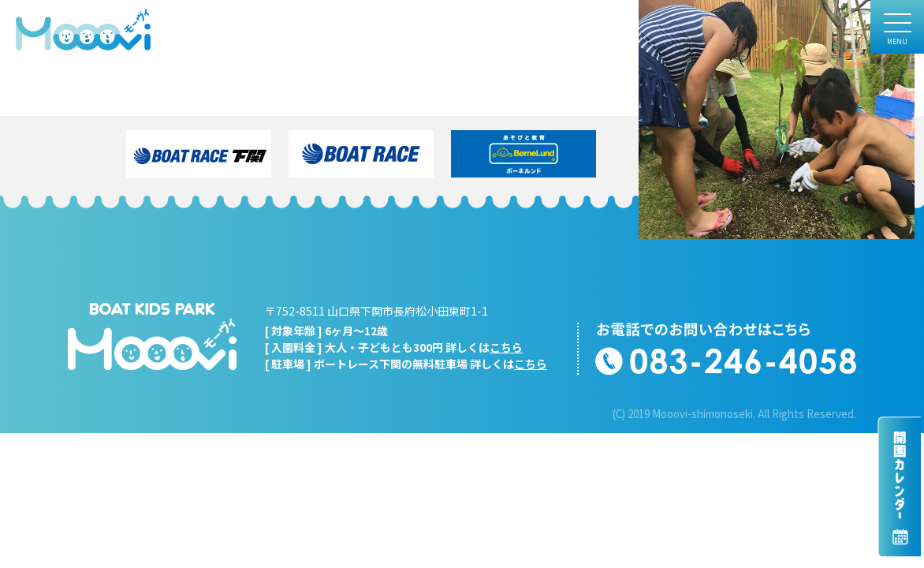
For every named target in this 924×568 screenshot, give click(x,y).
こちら (506, 347)
